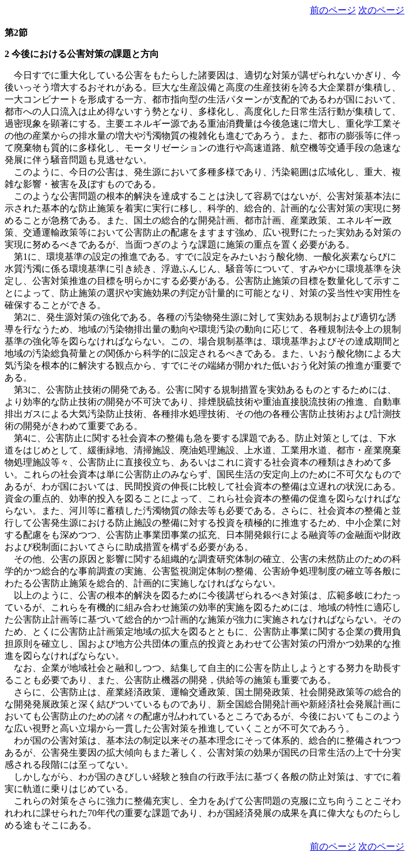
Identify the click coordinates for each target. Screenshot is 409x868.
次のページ (381, 10)
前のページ (333, 10)
